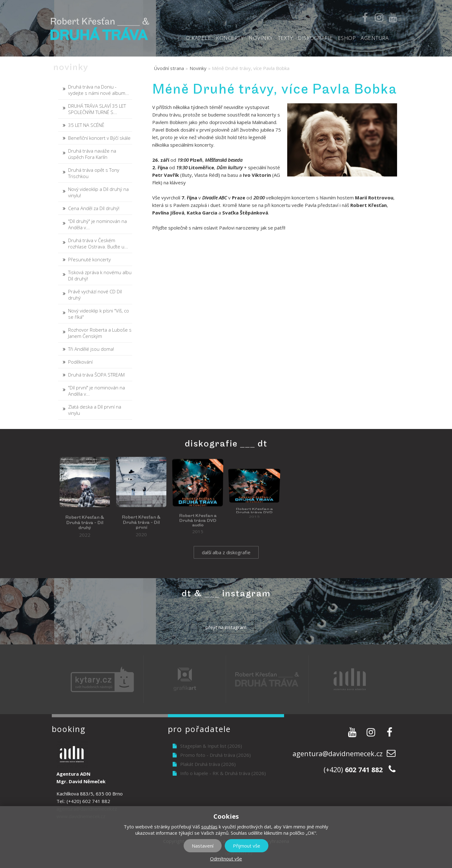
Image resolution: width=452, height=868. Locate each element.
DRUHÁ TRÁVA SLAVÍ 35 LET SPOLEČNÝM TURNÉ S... (97, 109)
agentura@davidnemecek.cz (338, 754)
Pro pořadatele (199, 729)
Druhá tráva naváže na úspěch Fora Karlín (92, 154)
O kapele (198, 38)
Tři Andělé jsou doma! (91, 349)
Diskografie (315, 38)
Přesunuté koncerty (89, 259)
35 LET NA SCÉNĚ (86, 125)
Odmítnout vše (226, 859)
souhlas (209, 827)
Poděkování (80, 362)
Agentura (375, 38)
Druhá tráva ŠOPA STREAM (96, 375)
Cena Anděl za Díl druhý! (94, 208)
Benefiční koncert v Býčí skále (99, 138)
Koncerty (230, 38)
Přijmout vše (247, 846)
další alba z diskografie (226, 560)
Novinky (261, 38)
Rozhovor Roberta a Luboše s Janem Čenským (100, 333)
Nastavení (203, 846)
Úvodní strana (169, 68)
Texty (285, 38)
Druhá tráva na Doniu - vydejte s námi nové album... (99, 90)
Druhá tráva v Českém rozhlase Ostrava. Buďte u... (98, 243)
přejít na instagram (226, 627)
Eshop (347, 38)
